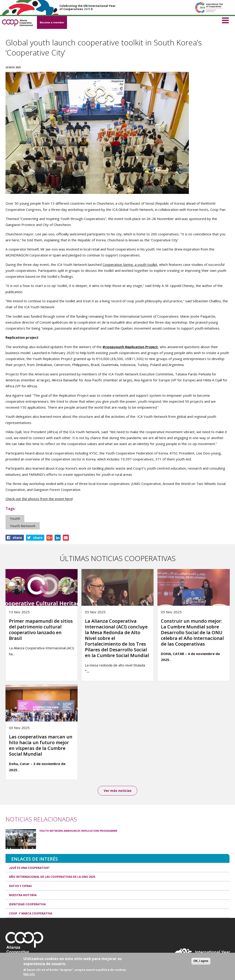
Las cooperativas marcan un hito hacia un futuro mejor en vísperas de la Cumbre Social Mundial (41, 745)
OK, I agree (201, 961)
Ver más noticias (118, 791)
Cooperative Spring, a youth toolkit (130, 264)
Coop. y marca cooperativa (31, 914)
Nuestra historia (23, 895)
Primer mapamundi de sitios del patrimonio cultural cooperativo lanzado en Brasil (41, 630)
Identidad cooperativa (27, 904)
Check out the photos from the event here (39, 499)
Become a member (52, 22)
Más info (29, 974)
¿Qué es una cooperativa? (29, 868)
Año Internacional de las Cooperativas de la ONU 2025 (52, 877)
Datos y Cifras (20, 886)
